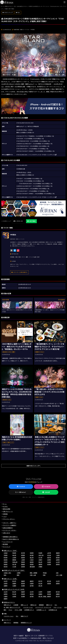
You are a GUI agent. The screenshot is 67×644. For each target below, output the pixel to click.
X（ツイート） (19, 221)
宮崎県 (23, 567)
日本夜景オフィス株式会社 (29, 638)
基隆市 (32, 581)
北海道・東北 (7, 573)
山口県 (58, 562)
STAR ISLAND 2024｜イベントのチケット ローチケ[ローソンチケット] (36, 155)
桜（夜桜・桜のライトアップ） (12, 607)
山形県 (49, 553)
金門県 (32, 586)
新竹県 (49, 581)
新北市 (14, 581)
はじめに (5, 506)
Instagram (46, 486)
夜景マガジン (7, 623)
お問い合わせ (7, 533)
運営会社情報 (7, 509)
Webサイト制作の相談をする (11, 539)
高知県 (32, 564)
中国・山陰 (33, 575)
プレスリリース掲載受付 (10, 525)
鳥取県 (23, 562)
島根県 (32, 562)
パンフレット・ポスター (10, 530)
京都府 (40, 560)
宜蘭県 (6, 586)
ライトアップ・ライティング (43, 607)
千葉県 (58, 555)
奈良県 (6, 562)
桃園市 (23, 581)
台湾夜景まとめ (53, 610)
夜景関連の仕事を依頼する (10, 537)
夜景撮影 (41, 605)
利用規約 (5, 514)
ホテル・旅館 (18, 610)
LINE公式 (46, 492)
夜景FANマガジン (9, 602)
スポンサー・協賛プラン (10, 523)
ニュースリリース (8, 542)
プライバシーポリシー (9, 519)
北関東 (19, 573)
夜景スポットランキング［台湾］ (15, 589)
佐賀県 (49, 564)
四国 (44, 575)
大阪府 (32, 560)
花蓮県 (14, 586)
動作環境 (5, 544)
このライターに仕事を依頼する (19, 272)
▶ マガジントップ (8, 13)
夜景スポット (7, 605)
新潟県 (6, 558)
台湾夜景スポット (29, 610)
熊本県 (6, 567)
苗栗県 (58, 583)
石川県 (40, 558)
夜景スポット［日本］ (10, 551)
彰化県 (40, 583)
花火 (56, 605)
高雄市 (14, 583)
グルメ (10, 610)
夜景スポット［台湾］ (10, 579)
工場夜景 (16, 605)
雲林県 (32, 594)
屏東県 (23, 583)
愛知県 (58, 558)
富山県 (32, 558)
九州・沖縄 (59, 575)
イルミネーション (28, 607)
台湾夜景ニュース (41, 610)
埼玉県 (49, 555)
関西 (18, 575)
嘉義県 (40, 594)
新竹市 (40, 581)
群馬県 (23, 555)
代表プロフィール (8, 511)
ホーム (5, 504)
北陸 (57, 573)
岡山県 (40, 562)
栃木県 (14, 555)
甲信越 (45, 573)
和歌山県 (15, 562)
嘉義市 (6, 599)
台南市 (6, 583)
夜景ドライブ (24, 616)
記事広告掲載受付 (8, 528)
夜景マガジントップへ (33, 466)
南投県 (49, 583)
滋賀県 (58, 560)
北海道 (6, 553)
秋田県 (40, 553)
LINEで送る (31, 221)
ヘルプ (5, 517)
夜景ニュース (24, 605)
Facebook (21, 486)
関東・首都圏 (33, 573)
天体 (66, 607)
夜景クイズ (49, 605)
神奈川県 (41, 555)
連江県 (40, 586)
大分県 (14, 567)
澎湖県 (23, 586)
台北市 (6, 581)
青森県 (14, 553)
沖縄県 (40, 567)
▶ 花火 (18, 13)
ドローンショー (58, 607)
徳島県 (6, 564)
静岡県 (14, 560)
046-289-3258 (32, 636)
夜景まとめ (33, 605)
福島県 (58, 553)
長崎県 (58, 564)
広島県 (49, 562)
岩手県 (23, 553)
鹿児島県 (32, 567)
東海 (5, 575)
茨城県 (6, 555)
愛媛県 (23, 564)
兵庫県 (49, 560)
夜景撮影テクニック (26, 623)
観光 (5, 610)
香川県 (14, 564)
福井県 (49, 558)
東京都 (32, 555)
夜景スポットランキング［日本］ (15, 570)
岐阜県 (6, 560)
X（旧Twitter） (21, 492)
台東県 (32, 583)
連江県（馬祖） (43, 596)
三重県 (23, 560)
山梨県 (14, 558)
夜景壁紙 (16, 623)
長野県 (23, 558)
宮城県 (32, 553)
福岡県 (40, 564)
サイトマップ (7, 547)
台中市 (58, 581)
